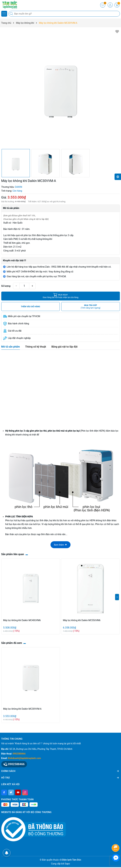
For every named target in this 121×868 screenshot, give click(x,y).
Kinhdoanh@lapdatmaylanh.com (24, 758)
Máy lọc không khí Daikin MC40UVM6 (22, 620)
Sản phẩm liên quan (13, 554)
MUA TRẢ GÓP (91, 307)
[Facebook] (4, 792)
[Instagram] (25, 792)
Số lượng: (6, 286)
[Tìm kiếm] (12, 14)
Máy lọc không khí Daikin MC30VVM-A (22, 709)
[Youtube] (18, 792)
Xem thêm (60, 545)
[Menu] (4, 14)
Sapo (67, 864)
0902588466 (19, 754)
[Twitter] (11, 792)
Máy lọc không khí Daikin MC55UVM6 (82, 620)
